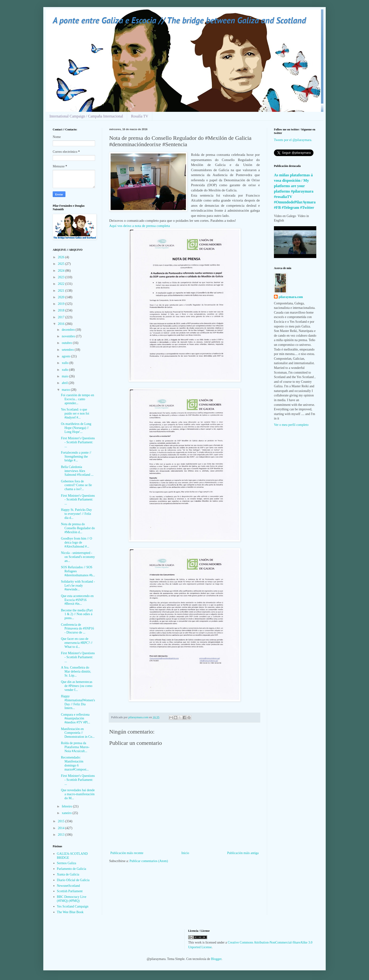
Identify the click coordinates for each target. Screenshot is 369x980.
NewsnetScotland (68, 886)
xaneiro (67, 813)
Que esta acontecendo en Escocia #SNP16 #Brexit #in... (77, 600)
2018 (62, 310)
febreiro (67, 806)
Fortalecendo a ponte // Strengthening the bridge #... (76, 457)
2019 (62, 304)
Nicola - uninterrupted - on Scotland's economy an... (78, 557)
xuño (65, 370)
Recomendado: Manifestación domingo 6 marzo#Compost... (75, 763)
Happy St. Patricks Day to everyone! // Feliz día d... (76, 514)
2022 (62, 284)
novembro (69, 336)
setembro (68, 350)
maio (65, 376)
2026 (62, 257)
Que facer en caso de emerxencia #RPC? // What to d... (77, 643)
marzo (66, 390)
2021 (62, 291)
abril (65, 383)
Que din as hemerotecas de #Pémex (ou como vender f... (77, 686)
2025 (62, 264)
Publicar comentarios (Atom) (149, 861)
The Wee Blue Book (70, 912)
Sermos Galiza (67, 863)
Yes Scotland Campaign (73, 906)
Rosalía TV (140, 116)
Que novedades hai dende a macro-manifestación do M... (78, 794)
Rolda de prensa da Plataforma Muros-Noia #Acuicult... (75, 747)
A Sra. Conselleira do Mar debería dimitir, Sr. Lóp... (76, 671)
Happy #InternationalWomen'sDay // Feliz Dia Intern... (78, 702)
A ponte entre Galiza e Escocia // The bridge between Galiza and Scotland (179, 20)
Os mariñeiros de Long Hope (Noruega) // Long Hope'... (76, 428)
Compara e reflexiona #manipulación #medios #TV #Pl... (76, 719)
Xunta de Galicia (68, 874)
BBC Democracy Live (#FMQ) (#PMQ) (72, 899)
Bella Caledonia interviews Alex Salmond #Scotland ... (77, 471)
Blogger (216, 959)
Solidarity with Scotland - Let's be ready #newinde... (78, 586)
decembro (69, 330)
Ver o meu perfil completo (291, 425)
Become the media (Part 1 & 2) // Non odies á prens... (77, 614)
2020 (62, 297)
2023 (62, 277)
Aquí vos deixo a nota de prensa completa (140, 226)
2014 (62, 828)
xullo (65, 363)
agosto (66, 356)
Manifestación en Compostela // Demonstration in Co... (78, 733)
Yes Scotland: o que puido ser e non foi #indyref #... (75, 413)
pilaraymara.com (291, 297)
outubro (67, 343)
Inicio (185, 853)
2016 (62, 324)
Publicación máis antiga (243, 853)
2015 (62, 821)
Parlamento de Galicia (72, 869)
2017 (62, 317)
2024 (62, 271)
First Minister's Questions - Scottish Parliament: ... (78, 442)
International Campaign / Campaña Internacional (86, 116)
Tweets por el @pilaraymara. (293, 140)
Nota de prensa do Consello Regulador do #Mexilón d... (78, 528)
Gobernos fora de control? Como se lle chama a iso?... (76, 485)
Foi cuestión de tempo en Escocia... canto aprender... (78, 399)
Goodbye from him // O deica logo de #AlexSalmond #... (76, 542)
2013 (62, 835)
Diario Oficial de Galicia (73, 880)
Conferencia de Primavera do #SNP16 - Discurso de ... (77, 629)
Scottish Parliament (70, 891)
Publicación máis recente (127, 853)
